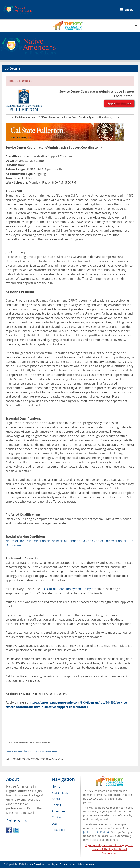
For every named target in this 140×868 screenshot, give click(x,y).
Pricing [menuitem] (57, 805)
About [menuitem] (56, 799)
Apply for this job (119, 103)
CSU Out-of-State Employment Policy (66, 589)
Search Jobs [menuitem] (60, 793)
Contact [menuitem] (57, 817)
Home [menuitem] (56, 786)
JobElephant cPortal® (96, 832)
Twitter (16, 830)
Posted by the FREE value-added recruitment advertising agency (32, 751)
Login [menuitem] (56, 824)
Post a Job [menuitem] (59, 830)
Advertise (58, 811)
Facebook (9, 830)
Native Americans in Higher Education (48, 864)
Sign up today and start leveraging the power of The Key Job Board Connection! (109, 849)
